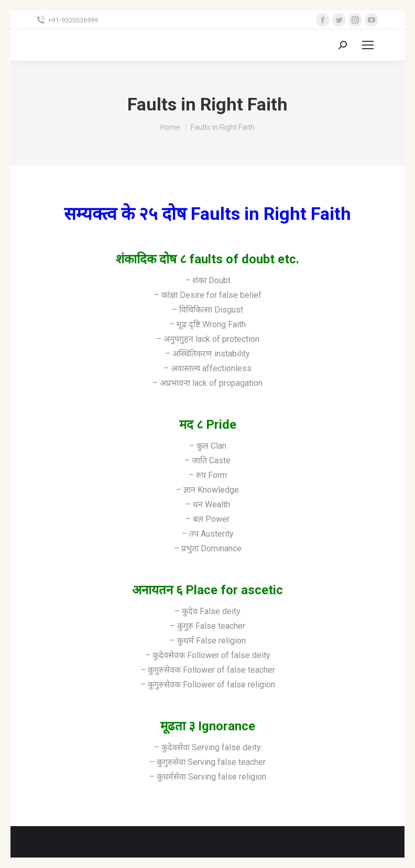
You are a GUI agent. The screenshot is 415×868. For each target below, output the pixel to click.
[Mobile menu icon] (368, 45)
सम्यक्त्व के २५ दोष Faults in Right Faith (207, 214)
